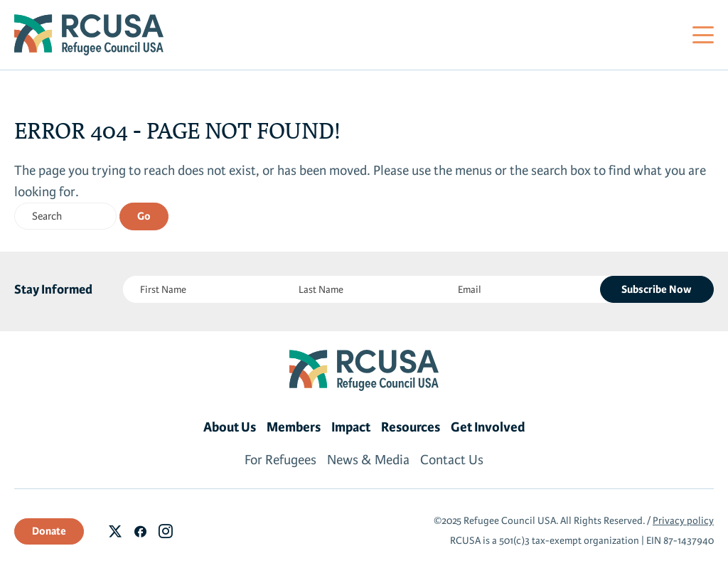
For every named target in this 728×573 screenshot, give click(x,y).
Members (294, 427)
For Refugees (280, 460)
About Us (230, 427)
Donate (49, 531)
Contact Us (452, 460)
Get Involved (488, 427)
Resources (411, 427)
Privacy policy (683, 521)
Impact (351, 427)
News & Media (368, 460)
